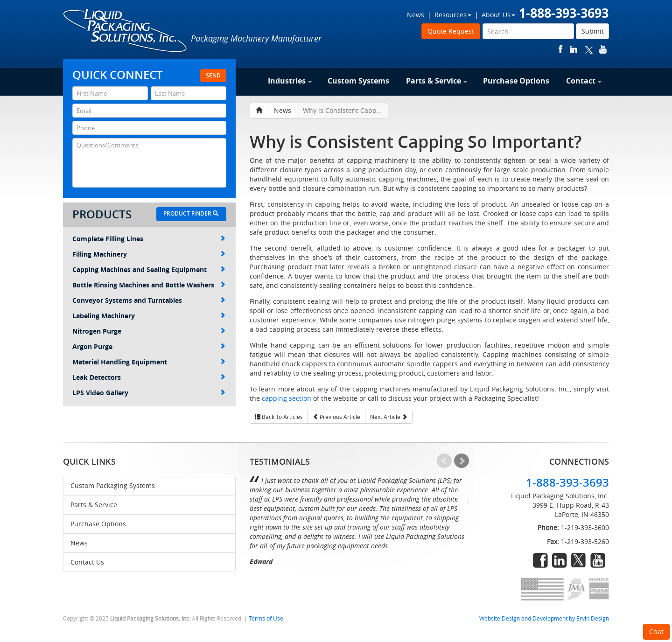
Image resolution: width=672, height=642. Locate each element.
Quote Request (451, 31)
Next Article (389, 417)
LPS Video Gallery (149, 393)
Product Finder (191, 213)
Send (213, 75)
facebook (561, 49)
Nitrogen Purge (149, 331)
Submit (593, 31)
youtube (603, 49)
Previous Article (336, 417)
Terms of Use (266, 618)
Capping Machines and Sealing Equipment (149, 269)
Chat (656, 632)
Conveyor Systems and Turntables (149, 300)
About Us (498, 15)
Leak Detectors (149, 377)
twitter (589, 49)
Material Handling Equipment (149, 362)
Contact (584, 81)
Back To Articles (279, 417)
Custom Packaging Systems (113, 485)
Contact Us (87, 562)
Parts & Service (437, 81)
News (416, 15)
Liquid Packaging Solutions (126, 31)
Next (462, 461)
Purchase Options (516, 81)
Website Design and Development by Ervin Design (544, 618)
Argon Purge (149, 346)
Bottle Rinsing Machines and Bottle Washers (149, 285)
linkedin (574, 49)
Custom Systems (358, 81)
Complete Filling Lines (149, 239)
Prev (444, 461)
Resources (453, 15)
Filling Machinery (149, 254)
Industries (290, 81)
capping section (287, 398)
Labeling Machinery (149, 316)
